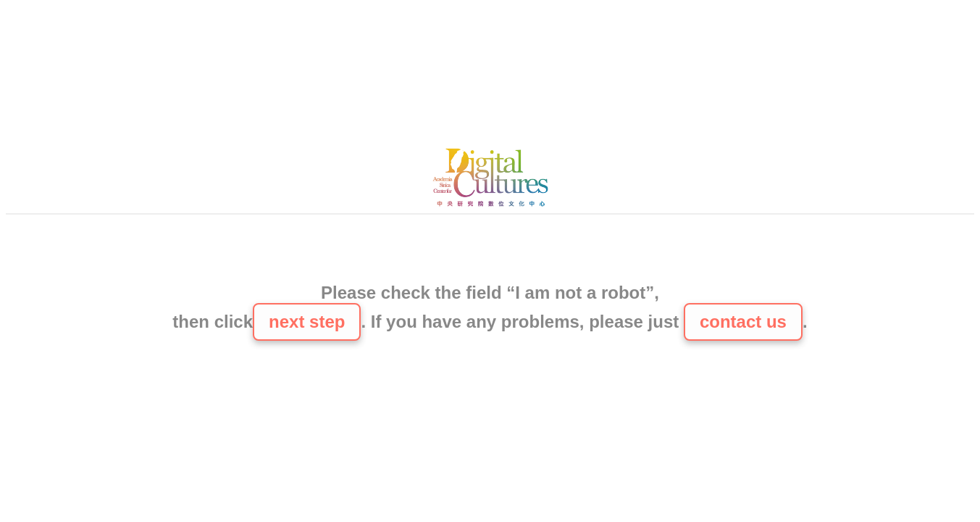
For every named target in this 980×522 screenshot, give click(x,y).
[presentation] (490, 250)
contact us (743, 322)
